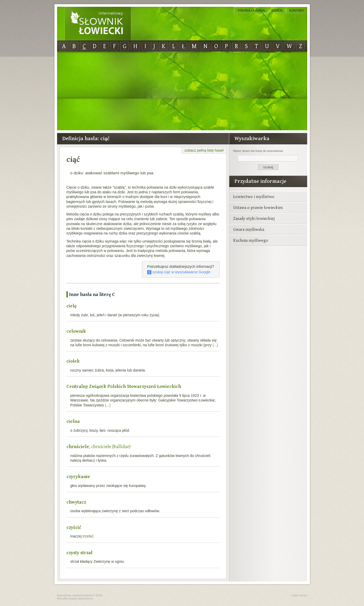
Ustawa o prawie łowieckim (258, 207)
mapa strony (299, 595)
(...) (215, 345)
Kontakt (297, 10)
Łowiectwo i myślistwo (254, 196)
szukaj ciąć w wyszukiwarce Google (179, 272)
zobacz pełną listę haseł (204, 150)
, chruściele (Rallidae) (98, 446)
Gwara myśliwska (249, 229)
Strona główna (251, 10)
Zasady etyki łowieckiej (254, 218)
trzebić (88, 536)
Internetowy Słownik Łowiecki (98, 24)
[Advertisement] (182, 91)
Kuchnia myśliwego (251, 240)
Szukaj (277, 10)
